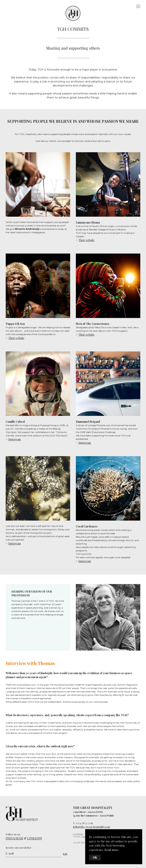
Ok (95, 857)
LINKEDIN (35, 838)
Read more (112, 850)
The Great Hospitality (72, 12)
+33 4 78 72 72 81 (84, 823)
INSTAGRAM (14, 838)
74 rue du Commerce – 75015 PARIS (93, 815)
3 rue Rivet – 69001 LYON (88, 812)
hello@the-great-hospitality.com (92, 827)
